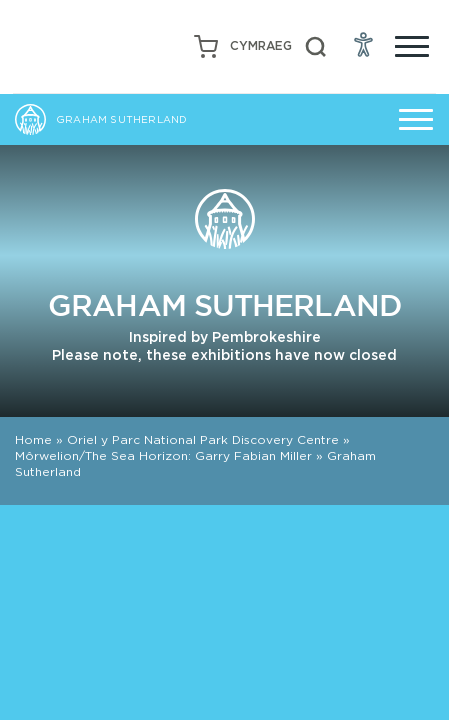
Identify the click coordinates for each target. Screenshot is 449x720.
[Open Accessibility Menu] (364, 44)
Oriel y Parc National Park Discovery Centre (203, 439)
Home (33, 439)
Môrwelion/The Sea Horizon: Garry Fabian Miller (163, 455)
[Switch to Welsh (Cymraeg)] (261, 46)
